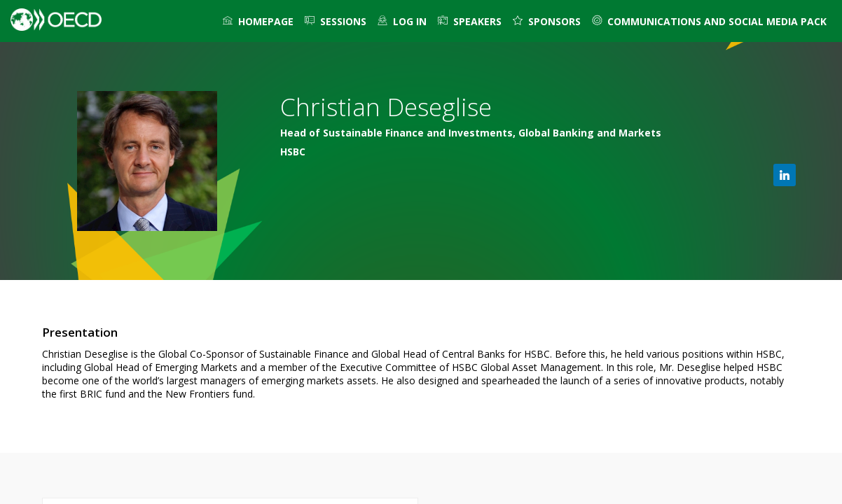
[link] (258, 21)
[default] (402, 21)
